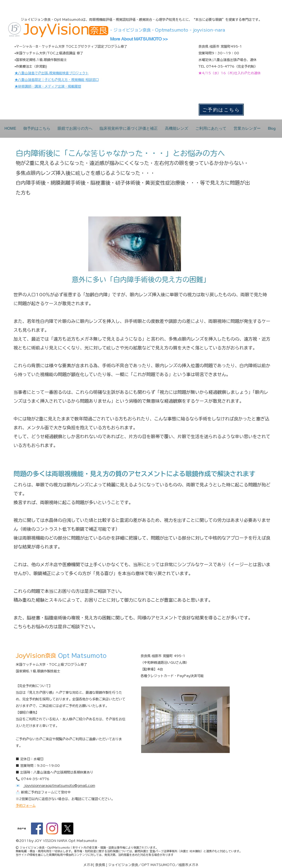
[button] (75, 128)
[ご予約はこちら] (221, 110)
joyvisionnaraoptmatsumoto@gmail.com (59, 785)
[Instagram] (52, 829)
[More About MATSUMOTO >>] (144, 39)
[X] (67, 829)
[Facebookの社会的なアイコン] (37, 829)
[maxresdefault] (22, 829)
